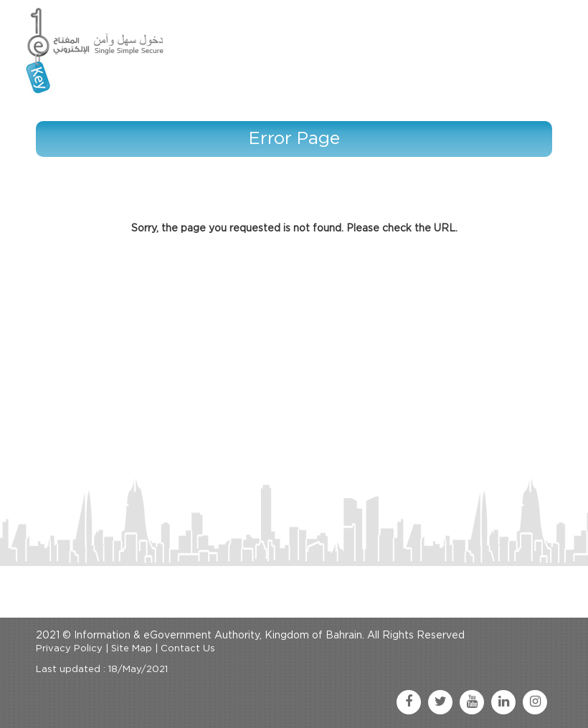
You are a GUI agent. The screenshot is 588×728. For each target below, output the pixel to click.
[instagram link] (535, 702)
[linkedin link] (503, 702)
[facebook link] (409, 702)
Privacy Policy (69, 649)
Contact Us (188, 649)
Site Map (132, 649)
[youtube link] (472, 702)
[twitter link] (440, 702)
